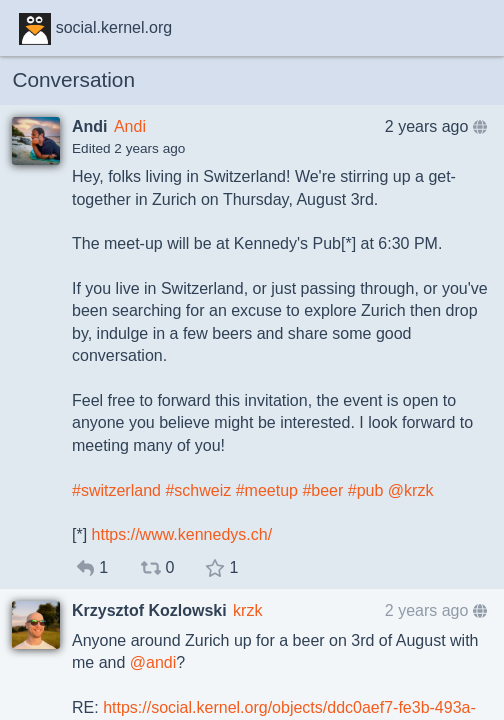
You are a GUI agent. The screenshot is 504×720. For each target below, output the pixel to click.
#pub (366, 490)
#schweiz (198, 490)
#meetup (267, 490)
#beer (322, 490)
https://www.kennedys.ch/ (182, 534)
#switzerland (116, 490)
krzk (247, 610)
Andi (130, 126)
